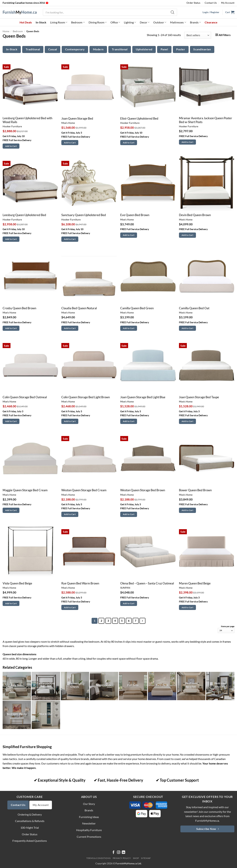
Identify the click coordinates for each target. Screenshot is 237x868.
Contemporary (75, 49)
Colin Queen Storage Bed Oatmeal (25, 397)
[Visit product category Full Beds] (133, 686)
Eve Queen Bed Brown (135, 215)
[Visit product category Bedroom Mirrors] (220, 686)
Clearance (211, 22)
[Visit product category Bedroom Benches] (191, 686)
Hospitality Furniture (89, 830)
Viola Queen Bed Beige (17, 583)
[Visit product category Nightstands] (104, 686)
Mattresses (178, 22)
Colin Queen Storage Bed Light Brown (86, 397)
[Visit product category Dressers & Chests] (75, 686)
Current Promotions (89, 837)
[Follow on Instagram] (119, 853)
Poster (181, 49)
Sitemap (146, 858)
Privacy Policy (122, 858)
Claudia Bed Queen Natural (79, 308)
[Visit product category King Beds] (17, 686)
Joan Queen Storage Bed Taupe (199, 397)
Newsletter (89, 823)
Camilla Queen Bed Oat (194, 308)
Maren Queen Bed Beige (195, 583)
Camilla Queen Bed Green (137, 308)
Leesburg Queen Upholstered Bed (24, 215)
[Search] (173, 12)
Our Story (89, 804)
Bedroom (78, 22)
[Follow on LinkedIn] (123, 853)
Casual (53, 49)
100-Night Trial (30, 828)
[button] (230, 12)
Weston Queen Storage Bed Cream (84, 490)
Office (115, 22)
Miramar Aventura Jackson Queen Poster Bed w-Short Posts (206, 120)
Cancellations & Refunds (30, 821)
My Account (228, 3)
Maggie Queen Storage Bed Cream (25, 490)
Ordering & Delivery (30, 814)
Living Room (59, 22)
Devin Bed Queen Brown (195, 215)
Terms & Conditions (98, 858)
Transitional (120, 49)
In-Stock (41, 22)
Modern (98, 49)
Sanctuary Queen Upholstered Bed (84, 215)
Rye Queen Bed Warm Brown (80, 583)
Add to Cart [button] (11, 146)
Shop (136, 858)
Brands (195, 22)
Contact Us (211, 3)
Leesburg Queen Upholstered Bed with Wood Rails (27, 120)
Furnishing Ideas (89, 817)
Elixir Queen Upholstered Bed (139, 119)
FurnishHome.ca (20, 12)
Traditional (33, 49)
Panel (164, 49)
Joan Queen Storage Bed (77, 119)
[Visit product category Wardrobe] (46, 715)
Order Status (193, 3)
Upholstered (144, 49)
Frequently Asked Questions (30, 841)
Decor (145, 22)
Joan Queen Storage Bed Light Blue (143, 397)
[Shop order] (198, 35)
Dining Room (98, 22)
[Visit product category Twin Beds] (162, 686)
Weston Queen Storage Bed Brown (143, 490)
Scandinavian (202, 49)
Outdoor (160, 22)
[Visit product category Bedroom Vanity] (17, 715)
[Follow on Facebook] (114, 853)
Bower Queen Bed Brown (195, 490)
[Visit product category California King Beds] (46, 686)
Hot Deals (26, 22)
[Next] (142, 621)
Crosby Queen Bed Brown (19, 308)
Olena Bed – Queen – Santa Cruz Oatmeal (147, 583)
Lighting (130, 22)
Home (6, 31)
